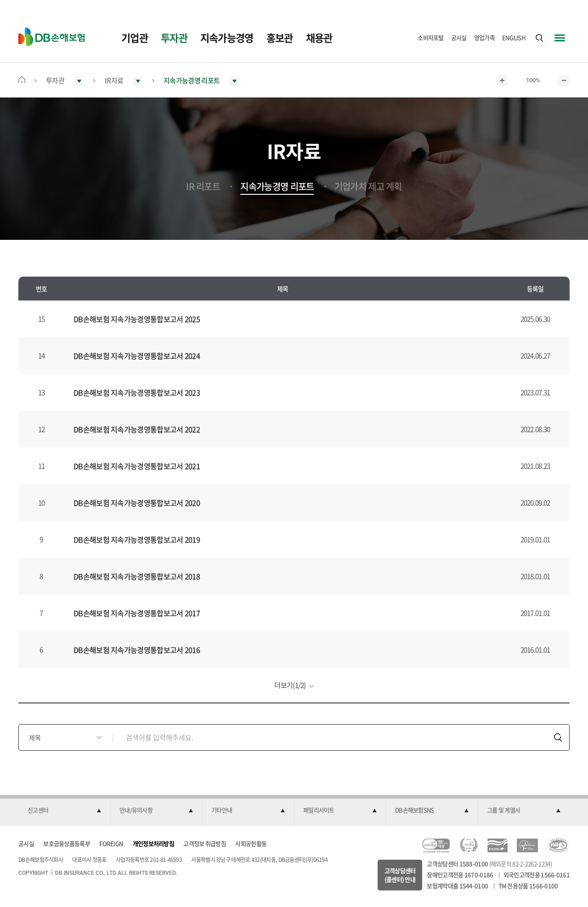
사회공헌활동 (251, 843)
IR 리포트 (203, 187)
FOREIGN (111, 843)
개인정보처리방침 (153, 843)
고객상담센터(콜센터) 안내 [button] (400, 875)
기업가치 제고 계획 (368, 187)
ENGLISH (514, 37)
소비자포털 (431, 37)
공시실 (459, 37)
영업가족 (484, 37)
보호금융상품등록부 (67, 843)
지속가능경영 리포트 (277, 187)
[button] (64, 811)
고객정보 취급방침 (205, 843)
